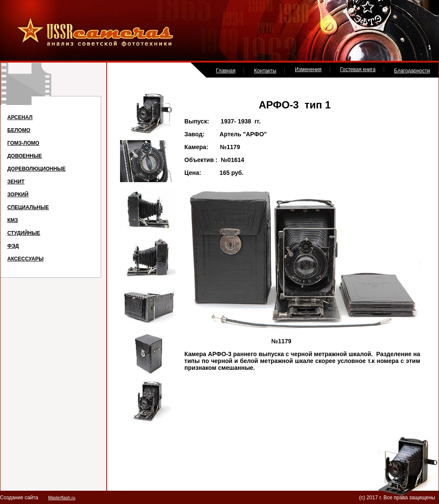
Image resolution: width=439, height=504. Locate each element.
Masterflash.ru (62, 498)
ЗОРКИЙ (18, 195)
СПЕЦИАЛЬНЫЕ (28, 207)
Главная (226, 71)
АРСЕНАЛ (20, 117)
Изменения (308, 69)
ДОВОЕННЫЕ (25, 156)
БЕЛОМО (19, 130)
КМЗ (13, 220)
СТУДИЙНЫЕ (24, 233)
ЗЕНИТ (16, 182)
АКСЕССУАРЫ (26, 259)
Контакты (265, 71)
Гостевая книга (358, 69)
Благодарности (412, 71)
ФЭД (13, 246)
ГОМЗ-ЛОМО (23, 143)
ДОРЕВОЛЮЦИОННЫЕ (36, 169)
